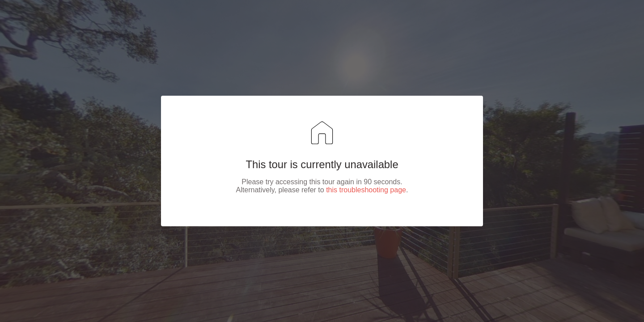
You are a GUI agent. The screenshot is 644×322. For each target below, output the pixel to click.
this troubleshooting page (366, 190)
